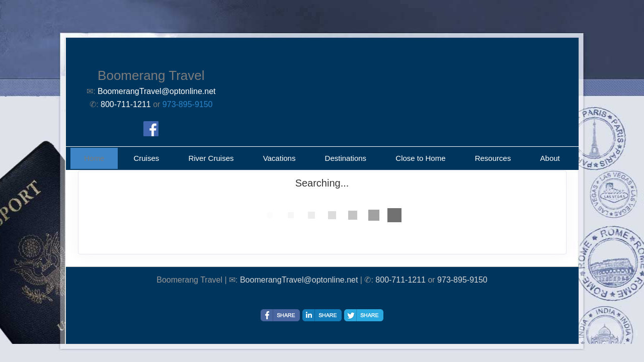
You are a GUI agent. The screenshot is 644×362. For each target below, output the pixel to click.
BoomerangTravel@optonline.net (299, 280)
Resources (493, 158)
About (550, 158)
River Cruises (211, 158)
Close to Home (420, 158)
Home (94, 158)
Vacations (279, 158)
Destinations (346, 158)
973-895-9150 (188, 104)
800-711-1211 (400, 280)
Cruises (146, 158)
